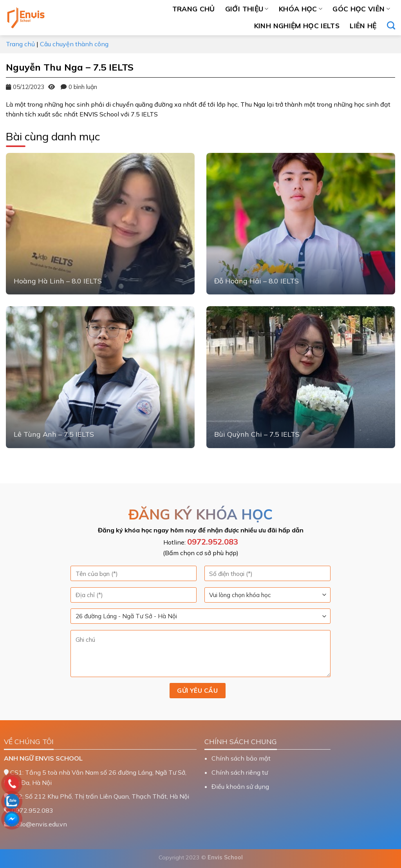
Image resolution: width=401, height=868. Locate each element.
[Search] (391, 25)
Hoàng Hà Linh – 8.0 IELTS (58, 281)
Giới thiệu (247, 9)
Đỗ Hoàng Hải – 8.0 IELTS (256, 281)
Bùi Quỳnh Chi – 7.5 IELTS (257, 434)
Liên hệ (363, 25)
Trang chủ (194, 9)
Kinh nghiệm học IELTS (297, 25)
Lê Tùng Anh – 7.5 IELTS (54, 434)
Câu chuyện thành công (74, 44)
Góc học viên (361, 9)
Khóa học (301, 9)
